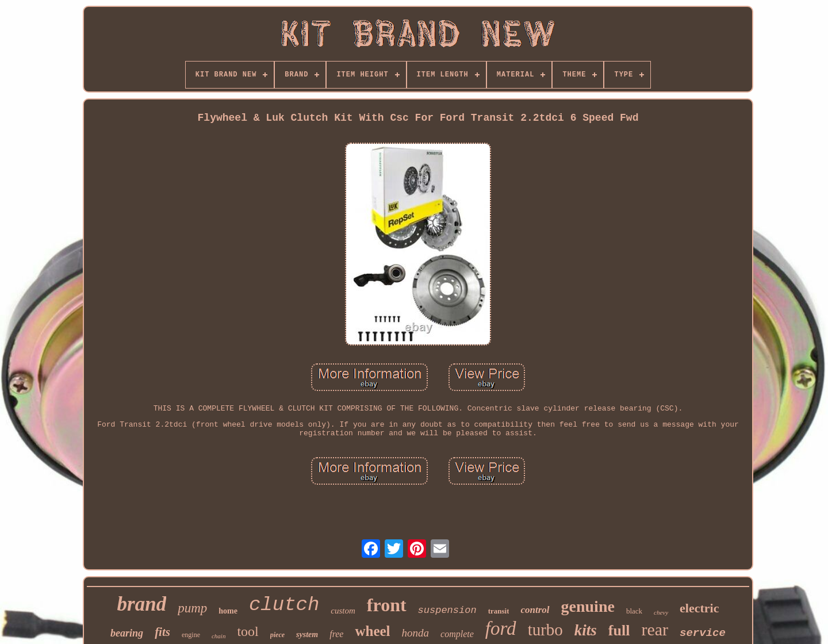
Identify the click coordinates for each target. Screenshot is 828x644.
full (619, 630)
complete (457, 634)
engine (191, 635)
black (634, 611)
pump (192, 608)
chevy (661, 612)
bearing (127, 633)
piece (277, 635)
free (336, 634)
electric (699, 608)
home (228, 611)
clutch (284, 605)
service (703, 633)
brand (142, 604)
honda (416, 633)
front (387, 605)
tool (248, 631)
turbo (545, 630)
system (307, 635)
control (535, 610)
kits (586, 630)
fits (162, 632)
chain (218, 636)
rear (655, 629)
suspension (447, 610)
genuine (588, 606)
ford (501, 628)
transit (499, 611)
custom (343, 611)
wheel (372, 631)
